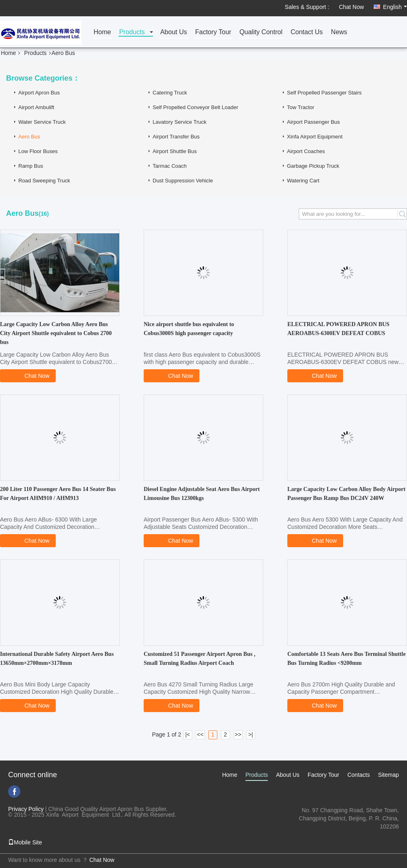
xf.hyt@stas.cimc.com (371, 835)
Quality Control (261, 32)
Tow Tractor (301, 107)
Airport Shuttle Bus (175, 151)
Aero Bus (29, 137)
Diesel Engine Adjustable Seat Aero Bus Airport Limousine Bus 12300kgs (202, 494)
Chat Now (351, 7)
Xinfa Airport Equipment (315, 137)
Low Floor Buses (38, 151)
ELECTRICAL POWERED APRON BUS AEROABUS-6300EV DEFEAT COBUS (338, 329)
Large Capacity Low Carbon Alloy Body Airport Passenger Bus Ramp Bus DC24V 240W (346, 494)
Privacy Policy (26, 809)
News (339, 32)
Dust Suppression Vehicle (183, 181)
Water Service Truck (42, 122)
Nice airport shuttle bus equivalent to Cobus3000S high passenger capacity (189, 329)
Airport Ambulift (36, 107)
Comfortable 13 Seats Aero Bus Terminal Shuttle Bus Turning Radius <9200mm (347, 659)
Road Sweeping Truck (44, 181)
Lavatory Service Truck (179, 122)
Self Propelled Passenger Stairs (324, 93)
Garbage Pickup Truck (313, 166)
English (395, 7)
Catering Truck (170, 93)
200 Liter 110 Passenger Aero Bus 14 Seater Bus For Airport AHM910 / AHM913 (58, 494)
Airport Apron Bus (39, 93)
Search (402, 214)
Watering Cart (303, 181)
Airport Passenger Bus (313, 122)
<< (200, 734)
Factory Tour (213, 32)
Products (132, 32)
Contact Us (307, 32)
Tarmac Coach (170, 166)
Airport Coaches (306, 151)
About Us (174, 32)
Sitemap (388, 775)
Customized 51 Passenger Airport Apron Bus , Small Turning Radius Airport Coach (199, 659)
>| (251, 734)
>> (238, 734)
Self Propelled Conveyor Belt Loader (195, 107)
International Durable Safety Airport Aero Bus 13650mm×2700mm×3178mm (57, 659)
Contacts (358, 775)
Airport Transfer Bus (176, 137)
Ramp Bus (31, 166)
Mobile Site (25, 842)
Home (102, 32)
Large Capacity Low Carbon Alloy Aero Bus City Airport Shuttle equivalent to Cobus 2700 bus (56, 333)
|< (188, 734)
